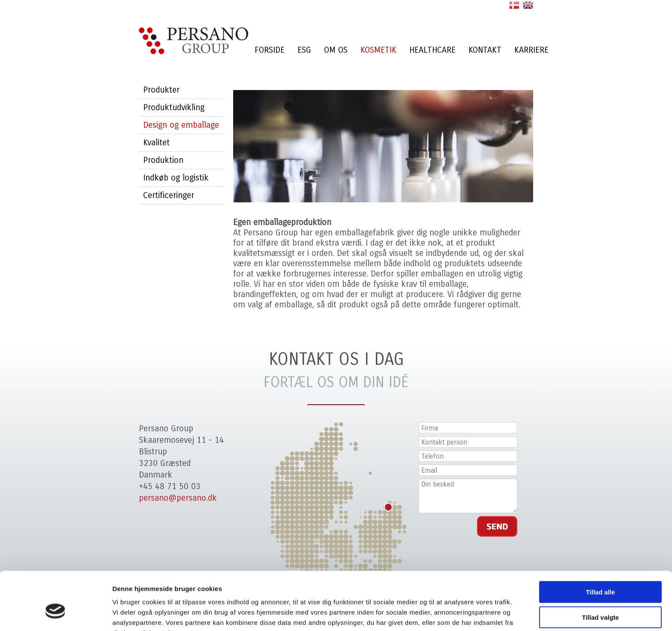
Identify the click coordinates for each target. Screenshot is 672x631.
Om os (336, 50)
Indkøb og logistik (176, 178)
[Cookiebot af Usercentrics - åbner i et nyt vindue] (55, 614)
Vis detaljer (445, 614)
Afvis (601, 596)
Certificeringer (169, 195)
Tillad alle (600, 545)
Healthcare (432, 50)
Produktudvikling (174, 107)
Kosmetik (378, 50)
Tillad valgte (600, 571)
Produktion (163, 160)
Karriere (531, 50)
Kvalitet (156, 143)
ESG (304, 50)
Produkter (161, 90)
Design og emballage (181, 125)
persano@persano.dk (178, 498)
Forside (270, 50)
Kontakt (485, 50)
